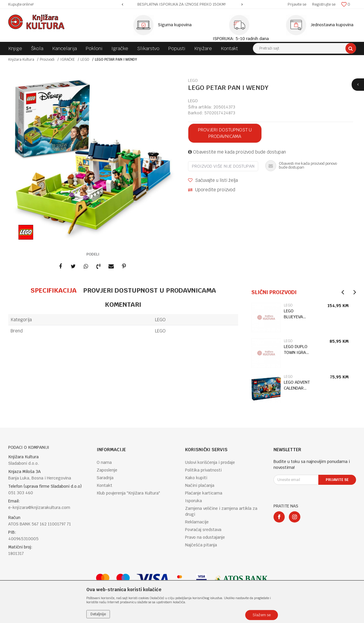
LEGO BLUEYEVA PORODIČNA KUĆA (295, 314)
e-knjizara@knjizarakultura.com (39, 507)
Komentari (123, 304)
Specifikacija (53, 290)
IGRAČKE (67, 60)
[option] (182, 4)
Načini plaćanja (200, 485)
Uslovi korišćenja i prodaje (210, 462)
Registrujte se (324, 4)
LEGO (85, 60)
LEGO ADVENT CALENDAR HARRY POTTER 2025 (297, 385)
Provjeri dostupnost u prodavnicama (225, 133)
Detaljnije (98, 614)
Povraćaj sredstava (203, 530)
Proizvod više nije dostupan (223, 166)
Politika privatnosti (203, 470)
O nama (104, 462)
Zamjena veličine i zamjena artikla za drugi (221, 511)
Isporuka (193, 501)
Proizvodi (47, 60)
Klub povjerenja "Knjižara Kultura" (128, 493)
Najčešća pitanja (201, 545)
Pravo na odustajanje (205, 537)
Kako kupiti (196, 478)
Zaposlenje (107, 470)
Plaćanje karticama (204, 493)
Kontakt (104, 485)
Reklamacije (197, 522)
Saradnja (105, 478)
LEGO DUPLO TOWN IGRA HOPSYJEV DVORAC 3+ (296, 350)
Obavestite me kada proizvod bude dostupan (237, 152)
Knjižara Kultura (21, 60)
